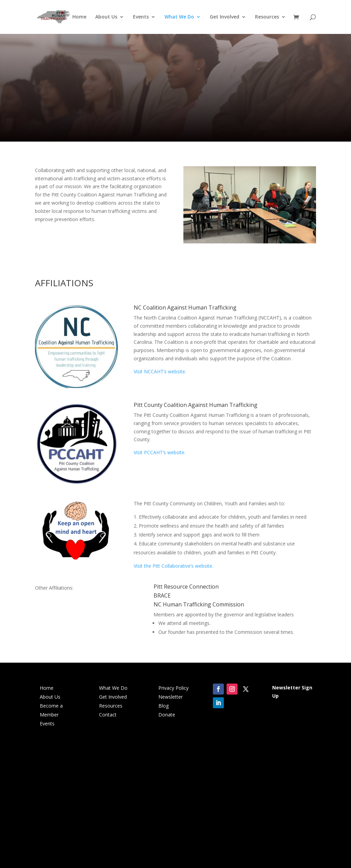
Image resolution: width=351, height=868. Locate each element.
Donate (167, 715)
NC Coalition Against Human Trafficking (185, 308)
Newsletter (171, 697)
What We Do (179, 17)
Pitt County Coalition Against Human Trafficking (196, 405)
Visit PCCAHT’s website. (160, 452)
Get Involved (225, 17)
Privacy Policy (173, 688)
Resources (267, 17)
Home (79, 17)
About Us (106, 17)
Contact (108, 715)
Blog (164, 706)
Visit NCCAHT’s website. (160, 371)
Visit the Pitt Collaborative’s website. (173, 566)
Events (141, 17)
